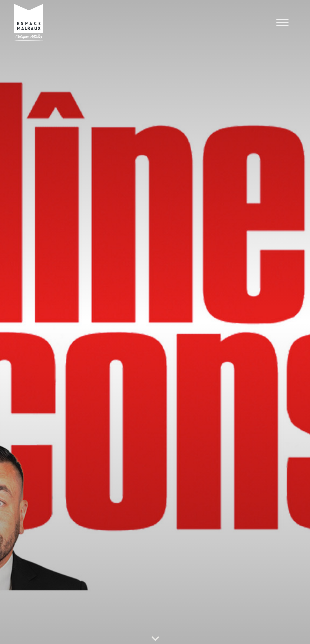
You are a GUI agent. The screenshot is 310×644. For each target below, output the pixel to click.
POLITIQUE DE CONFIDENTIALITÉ (36, 633)
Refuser (263, 616)
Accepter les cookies (184, 616)
